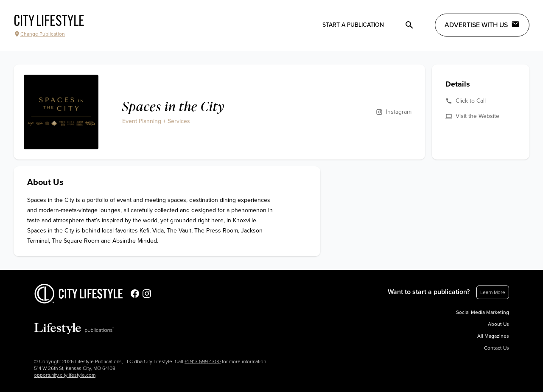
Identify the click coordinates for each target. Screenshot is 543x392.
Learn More (493, 292)
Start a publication (353, 25)
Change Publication (39, 34)
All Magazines (493, 336)
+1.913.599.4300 (203, 361)
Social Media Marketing (483, 312)
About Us (498, 324)
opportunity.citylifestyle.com (65, 375)
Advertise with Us (482, 25)
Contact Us (497, 348)
